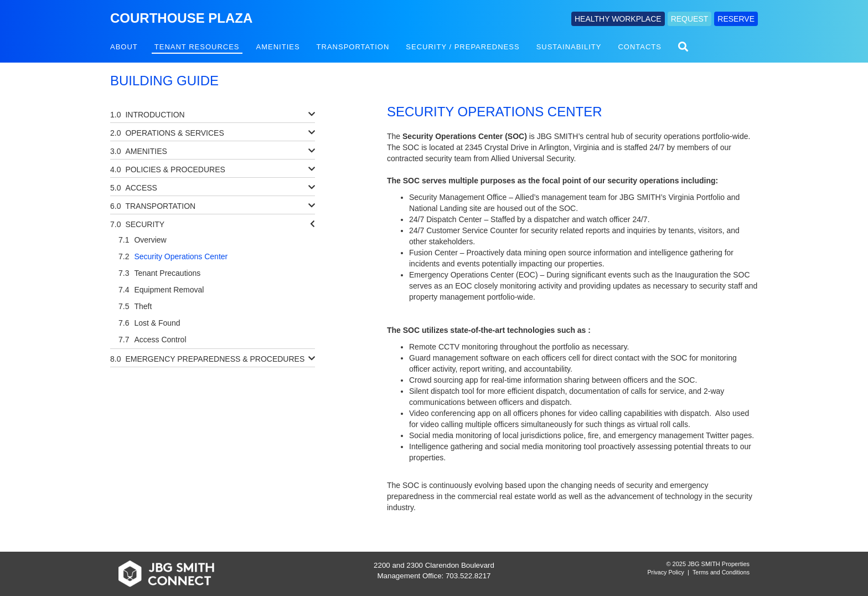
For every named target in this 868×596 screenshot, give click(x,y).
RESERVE (736, 19)
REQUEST (690, 19)
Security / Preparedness (463, 47)
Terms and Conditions (721, 572)
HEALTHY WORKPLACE (618, 19)
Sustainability (569, 47)
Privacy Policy (666, 572)
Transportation (353, 47)
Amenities (278, 47)
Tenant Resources (197, 47)
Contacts (640, 47)
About (124, 47)
